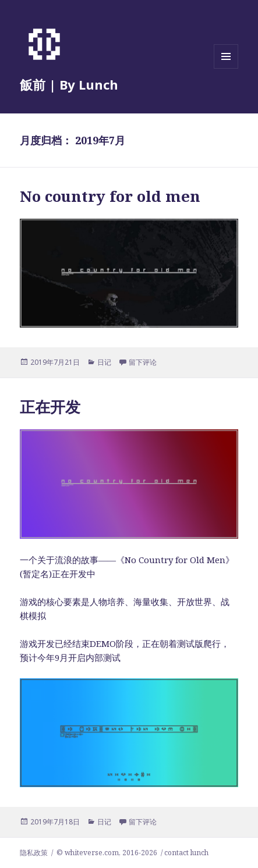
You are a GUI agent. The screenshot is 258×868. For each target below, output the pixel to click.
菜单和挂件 (226, 68)
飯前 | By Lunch (69, 84)
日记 (104, 362)
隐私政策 (34, 853)
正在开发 (50, 407)
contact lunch (186, 853)
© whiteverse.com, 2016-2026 (107, 853)
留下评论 (143, 362)
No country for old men (110, 196)
